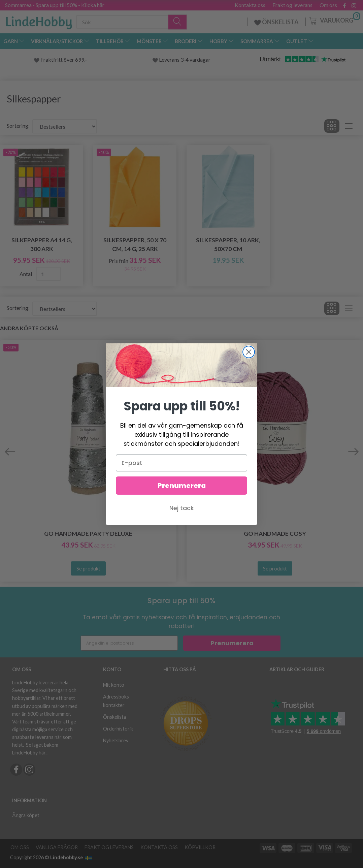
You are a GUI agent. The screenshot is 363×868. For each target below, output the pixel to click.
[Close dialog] (249, 352)
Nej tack (182, 508)
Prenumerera (182, 486)
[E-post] (181, 463)
